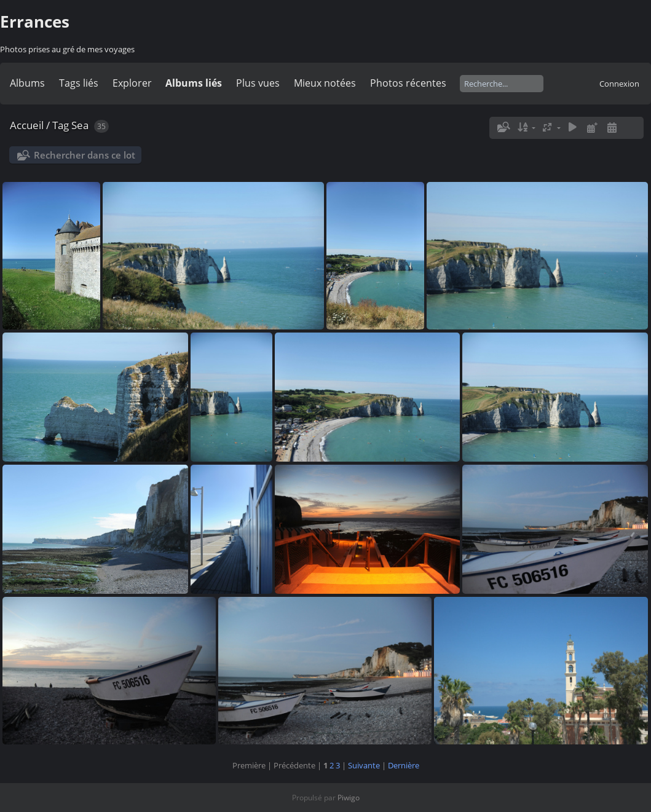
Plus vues (258, 83)
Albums (27, 83)
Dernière (404, 765)
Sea (80, 125)
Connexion (619, 84)
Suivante (364, 765)
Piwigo (349, 798)
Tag (61, 125)
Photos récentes (408, 83)
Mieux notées (325, 83)
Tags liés (79, 83)
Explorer (132, 83)
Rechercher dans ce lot (85, 155)
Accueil (27, 125)
